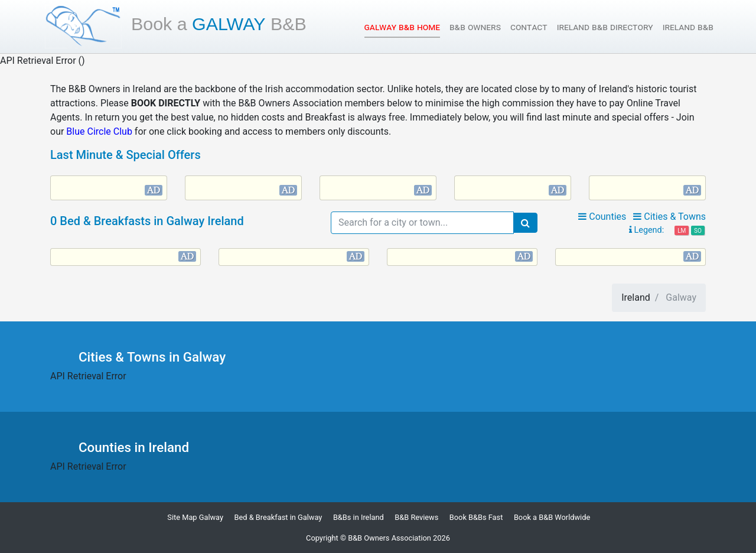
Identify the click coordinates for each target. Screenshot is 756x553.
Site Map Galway (195, 517)
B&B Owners (475, 27)
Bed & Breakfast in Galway (278, 517)
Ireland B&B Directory (605, 27)
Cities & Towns (669, 217)
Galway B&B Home (402, 26)
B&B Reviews (416, 517)
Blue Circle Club (99, 131)
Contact (529, 27)
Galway (219, 24)
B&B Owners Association (390, 538)
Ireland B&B (688, 27)
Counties (602, 217)
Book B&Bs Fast (476, 517)
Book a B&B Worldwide (552, 517)
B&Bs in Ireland (359, 517)
